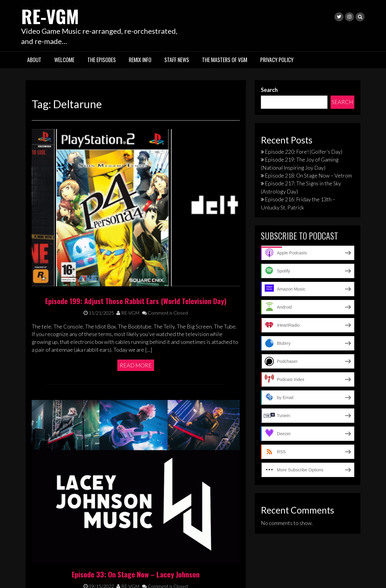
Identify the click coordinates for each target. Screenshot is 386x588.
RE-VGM (50, 16)
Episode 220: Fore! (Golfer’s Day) (304, 152)
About (34, 60)
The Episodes (102, 60)
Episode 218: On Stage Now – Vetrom (308, 175)
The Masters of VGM (225, 60)
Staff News (177, 60)
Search (269, 90)
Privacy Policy (277, 60)
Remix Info (140, 60)
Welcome (64, 60)
